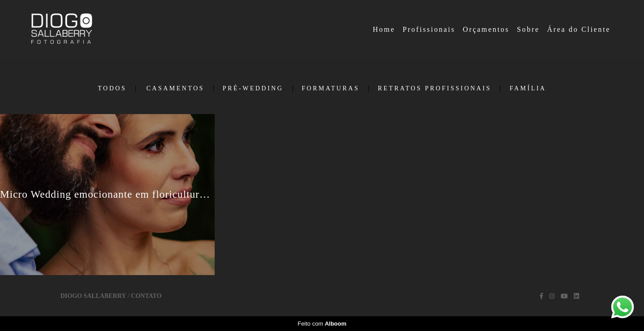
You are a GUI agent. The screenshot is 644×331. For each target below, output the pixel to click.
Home (384, 29)
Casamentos (175, 89)
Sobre (528, 29)
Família (528, 89)
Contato (146, 296)
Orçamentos (486, 29)
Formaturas (331, 89)
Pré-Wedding (253, 89)
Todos (112, 89)
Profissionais (429, 29)
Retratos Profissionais (435, 89)
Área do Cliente (579, 29)
